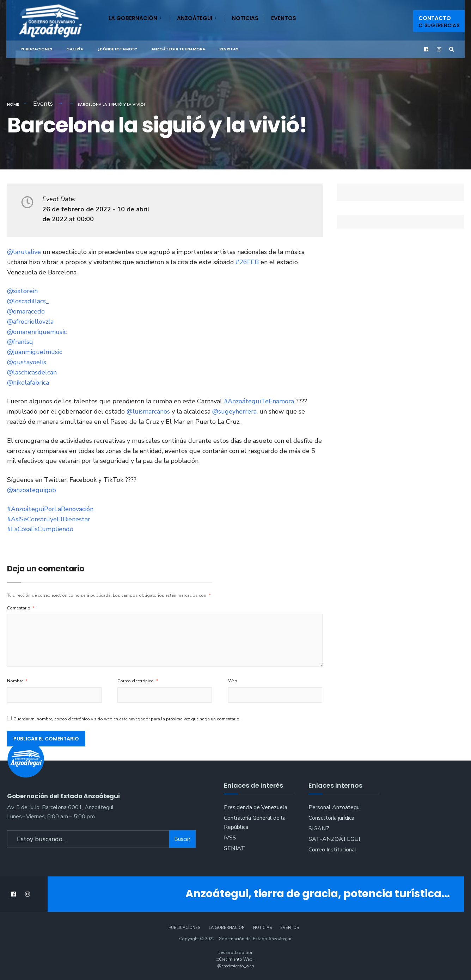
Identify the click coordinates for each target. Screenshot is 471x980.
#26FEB (247, 262)
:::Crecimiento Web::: (236, 959)
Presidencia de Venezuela (256, 807)
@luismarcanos (148, 411)
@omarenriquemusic (37, 332)
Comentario (21, 608)
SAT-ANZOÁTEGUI (334, 839)
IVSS (230, 838)
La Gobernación (133, 18)
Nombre (17, 681)
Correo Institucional (332, 850)
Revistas (229, 49)
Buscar (182, 838)
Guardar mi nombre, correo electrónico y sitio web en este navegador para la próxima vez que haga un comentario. (127, 719)
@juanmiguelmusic (35, 352)
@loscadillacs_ (28, 301)
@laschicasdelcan (32, 372)
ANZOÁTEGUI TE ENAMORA (178, 49)
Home (13, 104)
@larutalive (24, 252)
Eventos (284, 18)
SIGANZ (319, 829)
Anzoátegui (195, 18)
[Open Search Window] (451, 49)
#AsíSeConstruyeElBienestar (49, 519)
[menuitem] (139, 17)
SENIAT (234, 848)
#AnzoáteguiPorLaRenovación (50, 509)
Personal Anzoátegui (335, 807)
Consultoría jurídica (331, 818)
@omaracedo (26, 311)
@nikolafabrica (28, 383)
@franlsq (20, 342)
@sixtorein (22, 291)
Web (233, 681)
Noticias (245, 18)
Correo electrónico (138, 681)
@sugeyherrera (234, 411)
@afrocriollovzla (30, 322)
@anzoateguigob (32, 490)
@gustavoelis (27, 362)
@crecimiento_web (236, 966)
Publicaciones (36, 49)
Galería (75, 49)
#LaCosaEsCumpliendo (40, 529)
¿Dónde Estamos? (117, 49)
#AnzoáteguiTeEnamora (259, 401)
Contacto (439, 22)
